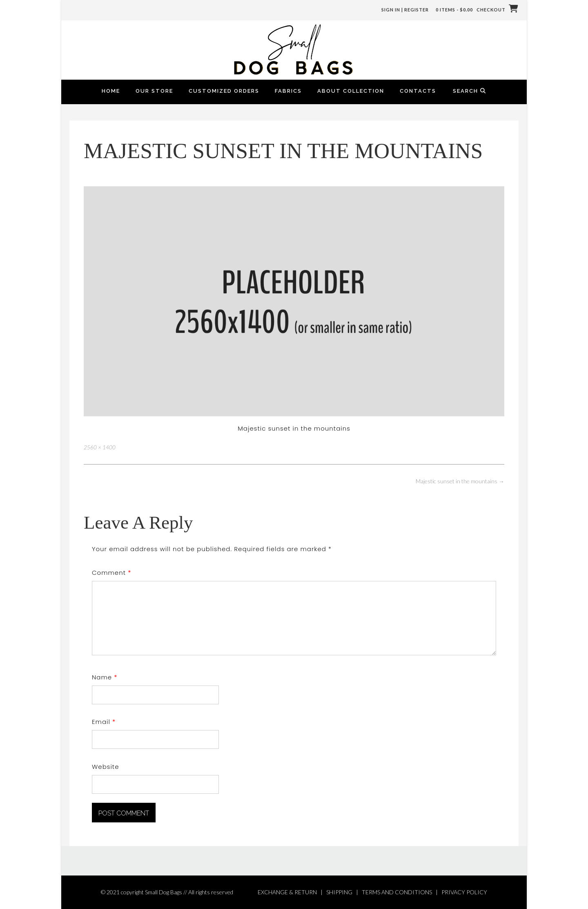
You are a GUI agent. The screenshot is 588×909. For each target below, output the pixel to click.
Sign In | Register (405, 10)
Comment (111, 573)
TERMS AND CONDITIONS (397, 892)
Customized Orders (224, 91)
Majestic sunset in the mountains (460, 481)
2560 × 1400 (100, 447)
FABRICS (288, 91)
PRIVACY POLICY (464, 892)
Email (104, 722)
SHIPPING (339, 892)
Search (470, 91)
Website (106, 767)
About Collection (351, 91)
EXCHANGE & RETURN (287, 892)
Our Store (154, 91)
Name (105, 677)
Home (111, 91)
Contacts (418, 91)
